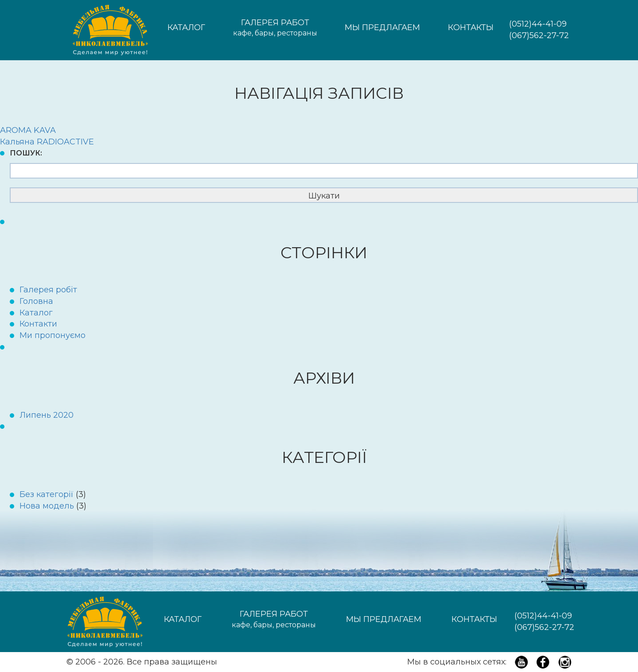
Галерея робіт (48, 290)
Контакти (38, 324)
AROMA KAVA (28, 130)
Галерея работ (275, 28)
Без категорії (47, 494)
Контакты (471, 27)
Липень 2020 (47, 415)
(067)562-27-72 (539, 35)
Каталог (186, 27)
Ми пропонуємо (53, 335)
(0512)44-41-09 (538, 24)
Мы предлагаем (382, 27)
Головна (36, 301)
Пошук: (26, 153)
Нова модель (47, 506)
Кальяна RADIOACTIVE (47, 142)
